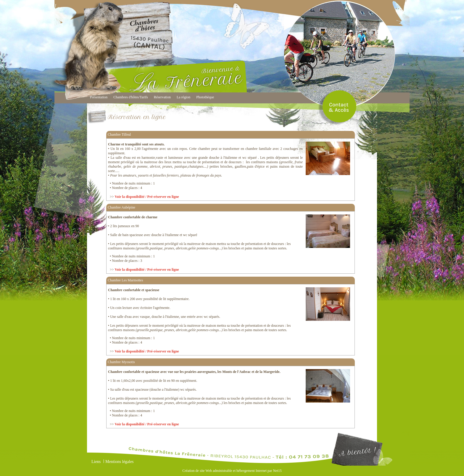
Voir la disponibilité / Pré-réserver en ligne (147, 197)
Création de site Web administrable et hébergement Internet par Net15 (232, 471)
